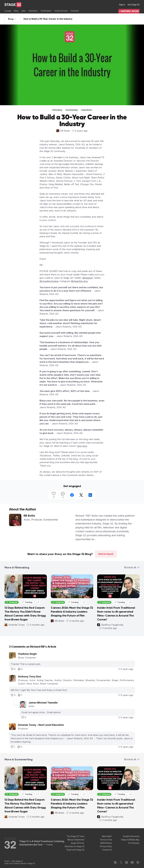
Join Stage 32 (133, 5)
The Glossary (134, 843)
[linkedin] (90, 495)
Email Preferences (131, 836)
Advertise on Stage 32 (75, 846)
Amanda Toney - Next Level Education (41, 725)
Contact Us (107, 850)
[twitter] (81, 495)
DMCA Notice (106, 843)
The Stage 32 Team (76, 836)
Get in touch (106, 554)
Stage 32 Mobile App (130, 840)
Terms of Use (106, 840)
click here (82, 446)
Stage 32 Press (78, 843)
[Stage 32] (13, 5)
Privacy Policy (106, 846)
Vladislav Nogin (27, 654)
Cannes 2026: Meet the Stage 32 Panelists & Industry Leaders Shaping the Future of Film (72, 612)
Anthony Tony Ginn (30, 677)
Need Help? (107, 836)
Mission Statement (76, 840)
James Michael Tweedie (43, 703)
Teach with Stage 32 (75, 850)
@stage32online (79, 281)
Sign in (122, 5)
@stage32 (88, 278)
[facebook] (72, 495)
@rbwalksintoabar (49, 281)
